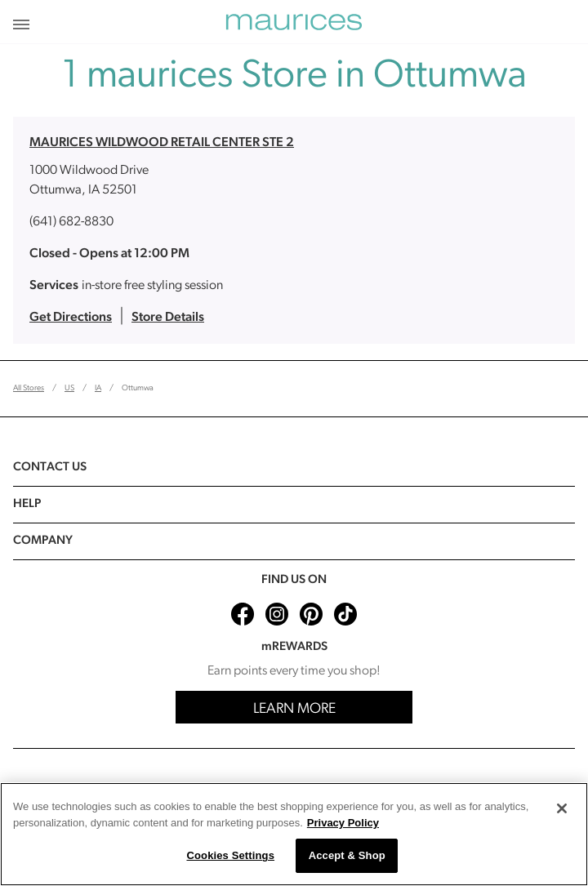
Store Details (168, 318)
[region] (294, 834)
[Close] (562, 808)
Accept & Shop (347, 855)
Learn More (294, 709)
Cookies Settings (230, 855)
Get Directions (71, 318)
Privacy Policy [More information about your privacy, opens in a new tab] (343, 823)
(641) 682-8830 (71, 222)
